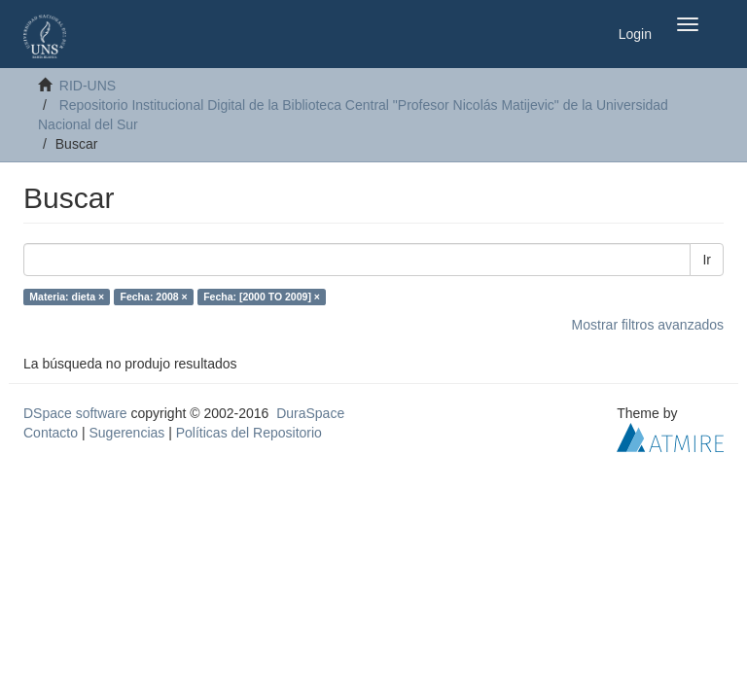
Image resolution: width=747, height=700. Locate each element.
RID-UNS (88, 86)
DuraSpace (310, 413)
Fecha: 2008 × (154, 297)
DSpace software (75, 413)
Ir (707, 260)
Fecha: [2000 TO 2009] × (262, 297)
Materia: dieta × (67, 297)
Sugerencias (126, 433)
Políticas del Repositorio (249, 433)
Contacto (51, 433)
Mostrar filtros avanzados (648, 325)
